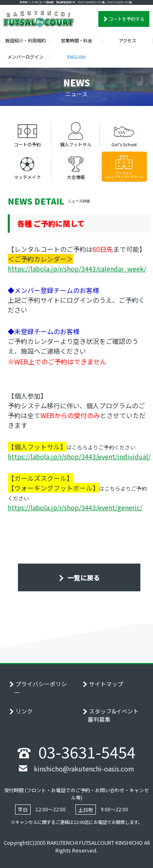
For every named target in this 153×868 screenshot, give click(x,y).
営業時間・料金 (76, 40)
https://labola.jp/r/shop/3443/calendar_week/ (77, 269)
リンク (24, 711)
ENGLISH (76, 57)
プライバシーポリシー (41, 688)
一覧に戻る (83, 577)
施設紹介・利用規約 (25, 40)
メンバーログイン (25, 57)
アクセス (127, 40)
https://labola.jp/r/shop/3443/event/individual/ (79, 456)
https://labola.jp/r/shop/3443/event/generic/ (75, 507)
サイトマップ (106, 684)
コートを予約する (126, 19)
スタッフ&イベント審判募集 (113, 715)
